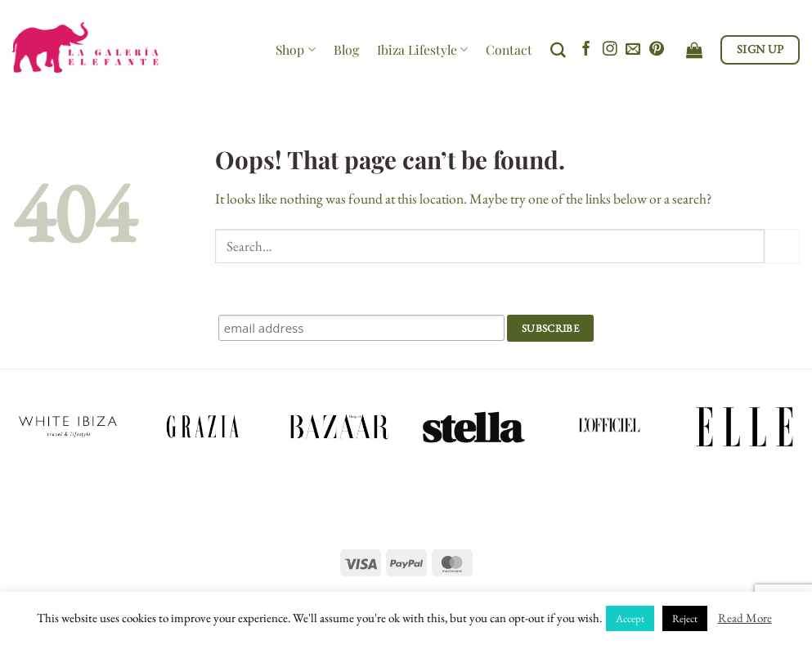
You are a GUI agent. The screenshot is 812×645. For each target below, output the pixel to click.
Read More (745, 618)
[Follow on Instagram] (610, 50)
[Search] (558, 50)
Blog (346, 49)
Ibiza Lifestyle (422, 49)
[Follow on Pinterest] (657, 50)
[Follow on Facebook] (586, 50)
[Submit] (782, 246)
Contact (509, 49)
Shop (295, 49)
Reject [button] (685, 618)
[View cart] (694, 50)
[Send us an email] (633, 50)
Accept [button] (630, 618)
